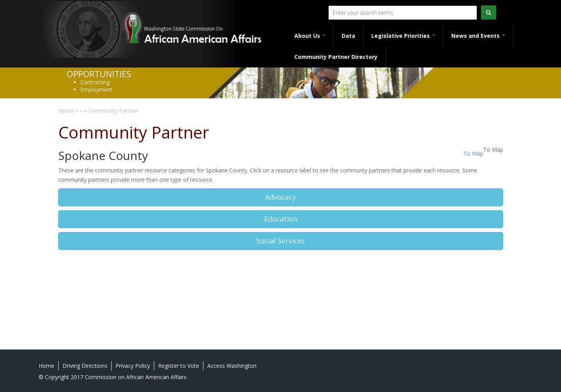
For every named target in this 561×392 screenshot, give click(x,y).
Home (66, 111)
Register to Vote (179, 366)
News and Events (478, 36)
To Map (473, 153)
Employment (96, 90)
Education (281, 219)
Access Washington (232, 366)
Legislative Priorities (403, 36)
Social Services (280, 241)
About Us (310, 36)
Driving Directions (85, 366)
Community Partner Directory (336, 57)
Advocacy (280, 197)
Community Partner (113, 111)
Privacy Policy (133, 366)
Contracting (95, 82)
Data (348, 36)
